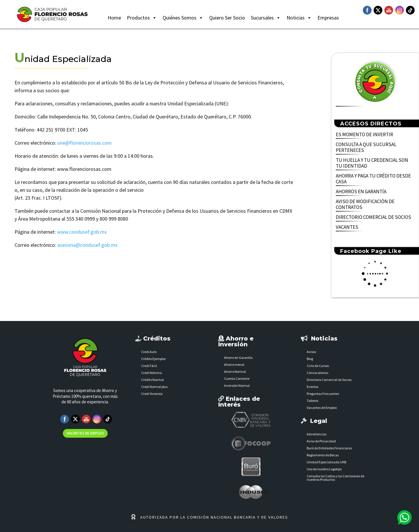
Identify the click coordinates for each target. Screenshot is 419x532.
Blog (310, 359)
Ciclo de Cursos (318, 366)
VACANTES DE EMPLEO (85, 433)
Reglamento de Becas (323, 455)
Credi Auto (149, 352)
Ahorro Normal (235, 371)
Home (114, 18)
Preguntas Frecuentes (323, 394)
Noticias (299, 18)
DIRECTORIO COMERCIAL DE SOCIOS (373, 217)
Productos (142, 18)
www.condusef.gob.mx (82, 232)
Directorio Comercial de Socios (329, 380)
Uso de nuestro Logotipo (324, 469)
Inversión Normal (237, 385)
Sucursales (266, 18)
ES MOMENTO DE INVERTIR (364, 135)
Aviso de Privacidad (321, 441)
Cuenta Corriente (237, 378)
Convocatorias (317, 373)
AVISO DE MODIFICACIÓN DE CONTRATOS (365, 204)
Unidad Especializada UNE (327, 462)
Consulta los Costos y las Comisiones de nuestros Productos (335, 478)
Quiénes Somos (183, 18)
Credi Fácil (149, 366)
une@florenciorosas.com (85, 143)
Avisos (311, 352)
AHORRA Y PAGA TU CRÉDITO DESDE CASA (373, 179)
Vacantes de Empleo (322, 408)
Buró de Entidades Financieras (329, 448)
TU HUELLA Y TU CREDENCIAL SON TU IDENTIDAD (372, 163)
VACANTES (347, 227)
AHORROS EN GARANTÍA (361, 192)
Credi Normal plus (154, 387)
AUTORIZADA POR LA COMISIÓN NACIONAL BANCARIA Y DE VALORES (214, 517)
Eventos (313, 387)
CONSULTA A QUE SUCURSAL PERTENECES (366, 147)
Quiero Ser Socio (227, 18)
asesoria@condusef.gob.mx (87, 245)
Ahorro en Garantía (238, 358)
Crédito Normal (152, 380)
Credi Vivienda (152, 394)
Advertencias (317, 434)
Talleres (313, 401)
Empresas (328, 18)
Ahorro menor (234, 365)
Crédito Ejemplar (153, 359)
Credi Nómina (151, 373)
